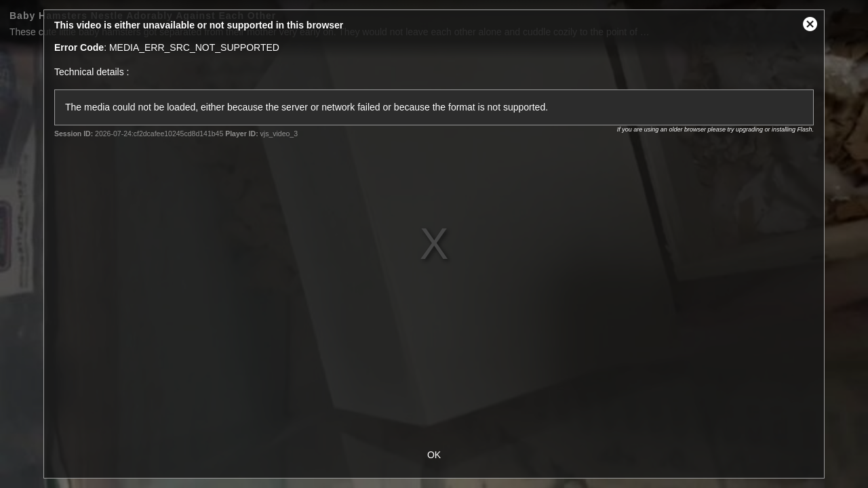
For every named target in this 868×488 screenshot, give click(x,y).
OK (434, 455)
